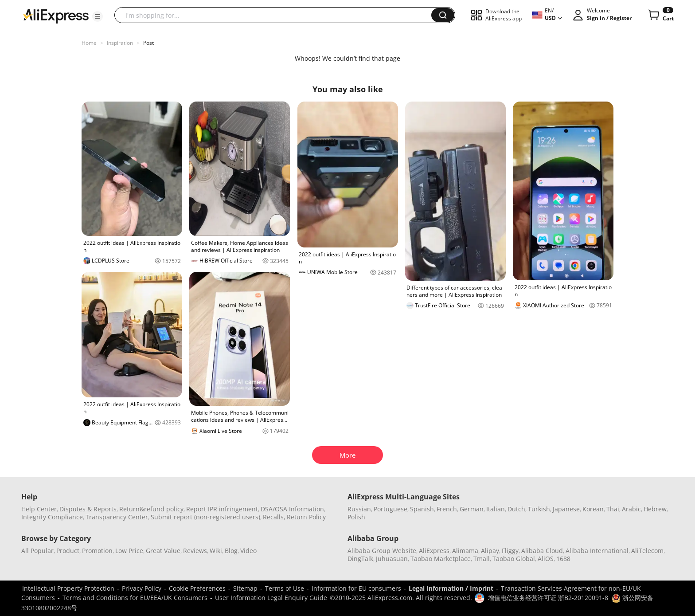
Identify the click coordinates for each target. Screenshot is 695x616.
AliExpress (434, 551)
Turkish (539, 509)
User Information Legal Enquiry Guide (271, 598)
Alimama (465, 551)
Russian (359, 509)
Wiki (216, 551)
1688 (563, 559)
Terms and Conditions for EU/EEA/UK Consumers (135, 598)
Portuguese (390, 509)
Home (89, 43)
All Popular (37, 551)
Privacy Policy (142, 588)
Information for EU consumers (356, 588)
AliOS (546, 559)
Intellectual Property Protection (68, 588)
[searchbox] (276, 15)
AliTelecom (647, 551)
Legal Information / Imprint (451, 588)
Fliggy (510, 551)
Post (148, 43)
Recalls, (274, 517)
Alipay (490, 551)
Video (248, 551)
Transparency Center (117, 517)
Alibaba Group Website (382, 551)
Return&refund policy (151, 509)
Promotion (97, 551)
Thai (613, 509)
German (472, 509)
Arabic (631, 509)
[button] (98, 16)
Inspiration (120, 43)
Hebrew (655, 509)
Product (68, 551)
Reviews (195, 551)
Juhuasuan (392, 559)
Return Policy (306, 517)
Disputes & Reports (88, 509)
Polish (356, 517)
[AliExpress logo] (56, 16)
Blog (231, 551)
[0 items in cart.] (660, 15)
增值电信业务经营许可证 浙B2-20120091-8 (548, 598)
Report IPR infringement (222, 509)
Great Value (163, 551)
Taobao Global (514, 559)
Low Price (129, 551)
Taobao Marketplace (441, 559)
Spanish (422, 509)
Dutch (516, 509)
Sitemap (245, 588)
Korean (593, 509)
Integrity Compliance (52, 517)
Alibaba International (597, 551)
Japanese (566, 509)
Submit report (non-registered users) (205, 517)
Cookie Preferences (197, 588)
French (447, 509)
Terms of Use (285, 588)
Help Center (39, 509)
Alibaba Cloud (542, 551)
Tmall (482, 559)
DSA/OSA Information (292, 509)
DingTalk (360, 559)
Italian (496, 509)
